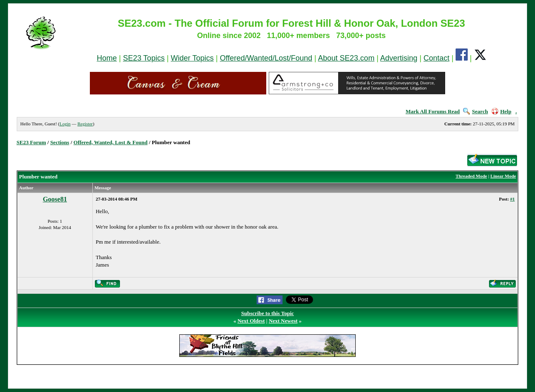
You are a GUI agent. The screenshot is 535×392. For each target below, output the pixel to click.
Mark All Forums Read (433, 111)
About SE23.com (346, 58)
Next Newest (283, 321)
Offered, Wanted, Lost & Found (111, 142)
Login (65, 124)
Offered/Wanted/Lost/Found (266, 58)
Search (475, 111)
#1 (512, 199)
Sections (60, 142)
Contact (436, 58)
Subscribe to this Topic (267, 313)
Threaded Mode (471, 176)
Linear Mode (503, 176)
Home (107, 58)
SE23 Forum (31, 142)
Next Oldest (251, 321)
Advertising (399, 58)
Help (502, 111)
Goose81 (55, 199)
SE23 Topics (144, 58)
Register (85, 124)
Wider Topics (192, 58)
